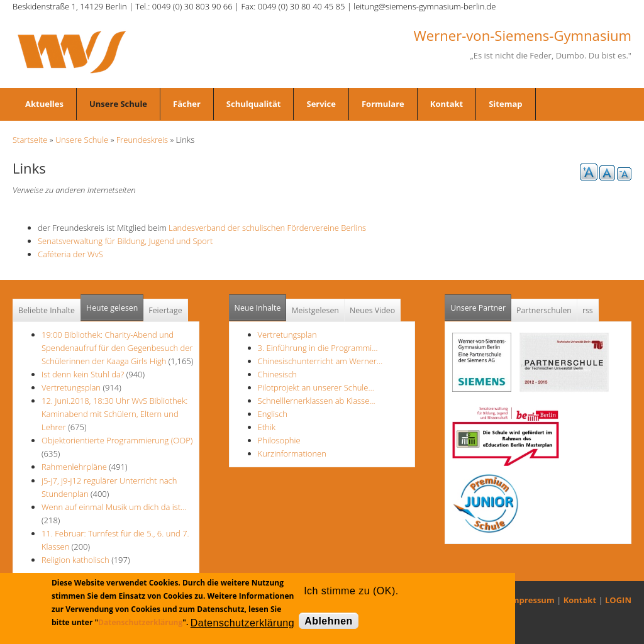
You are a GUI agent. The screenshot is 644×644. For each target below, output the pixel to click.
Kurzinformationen (292, 453)
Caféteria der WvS (70, 254)
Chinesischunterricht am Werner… (320, 361)
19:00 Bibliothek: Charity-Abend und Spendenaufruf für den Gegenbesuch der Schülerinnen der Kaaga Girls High (117, 348)
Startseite (30, 140)
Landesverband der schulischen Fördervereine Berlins (271, 228)
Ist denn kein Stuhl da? (84, 374)
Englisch (273, 414)
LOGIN (618, 600)
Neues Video (372, 310)
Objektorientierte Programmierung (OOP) (117, 440)
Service (321, 104)
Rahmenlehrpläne (74, 467)
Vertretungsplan (71, 387)
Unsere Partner (481, 304)
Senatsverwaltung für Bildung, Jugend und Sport (129, 241)
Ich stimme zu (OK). (351, 591)
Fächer (187, 104)
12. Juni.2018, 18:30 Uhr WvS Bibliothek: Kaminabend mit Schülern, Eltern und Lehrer (114, 414)
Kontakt (447, 104)
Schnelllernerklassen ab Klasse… (317, 401)
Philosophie (279, 440)
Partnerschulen (544, 310)
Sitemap (505, 104)
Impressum (532, 600)
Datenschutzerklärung (140, 622)
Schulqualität (254, 104)
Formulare (383, 104)
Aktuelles (44, 104)
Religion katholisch (75, 560)
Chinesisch (277, 374)
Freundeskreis (142, 140)
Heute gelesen (112, 308)
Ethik (267, 427)
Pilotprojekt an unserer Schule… (316, 387)
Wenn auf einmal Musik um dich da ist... (114, 507)
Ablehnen (329, 621)
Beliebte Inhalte (47, 310)
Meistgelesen (315, 310)
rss (588, 310)
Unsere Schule (118, 104)
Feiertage (165, 310)
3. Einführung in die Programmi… (318, 348)
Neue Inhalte (258, 308)
